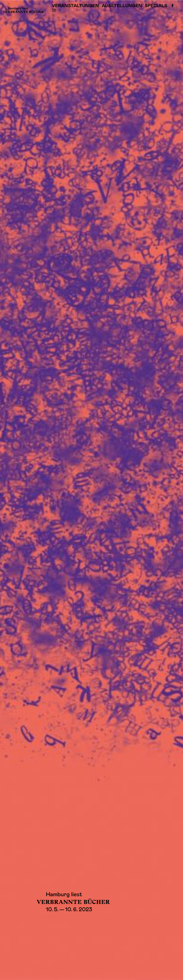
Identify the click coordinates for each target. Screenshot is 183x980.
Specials (156, 6)
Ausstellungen (122, 6)
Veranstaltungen (75, 6)
